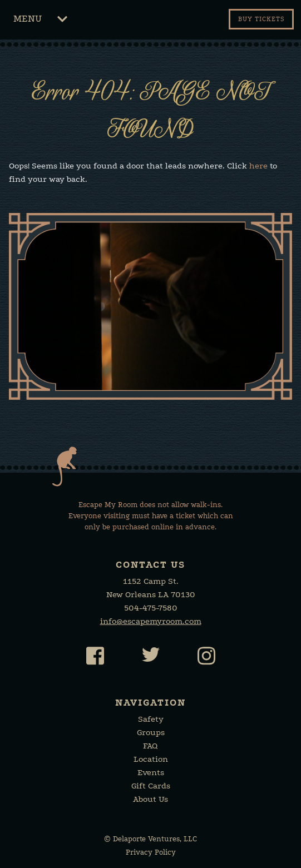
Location (151, 759)
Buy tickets (261, 19)
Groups (151, 732)
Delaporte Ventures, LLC (155, 839)
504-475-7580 (151, 608)
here (258, 166)
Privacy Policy (151, 852)
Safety (151, 719)
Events (151, 772)
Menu (40, 20)
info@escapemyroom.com (151, 621)
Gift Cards (151, 786)
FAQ (150, 746)
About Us (150, 799)
